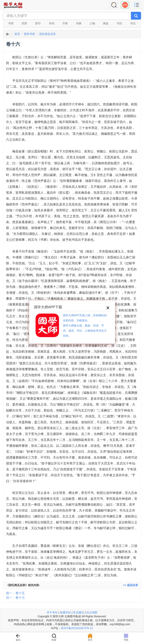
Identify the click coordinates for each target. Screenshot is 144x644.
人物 (92, 23)
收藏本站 (65, 612)
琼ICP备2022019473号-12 (77, 628)
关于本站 (52, 612)
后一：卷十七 (15, 598)
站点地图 (92, 612)
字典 (65, 23)
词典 (79, 23)
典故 (106, 23)
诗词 (52, 23)
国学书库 (30, 34)
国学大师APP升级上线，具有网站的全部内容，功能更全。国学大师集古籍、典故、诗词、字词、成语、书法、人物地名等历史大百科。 (85, 326)
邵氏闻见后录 (47, 34)
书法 (133, 23)
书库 (11, 23)
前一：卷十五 (15, 593)
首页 (17, 34)
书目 (119, 23)
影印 (38, 23)
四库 (24, 23)
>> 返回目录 (131, 585)
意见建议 (79, 612)
